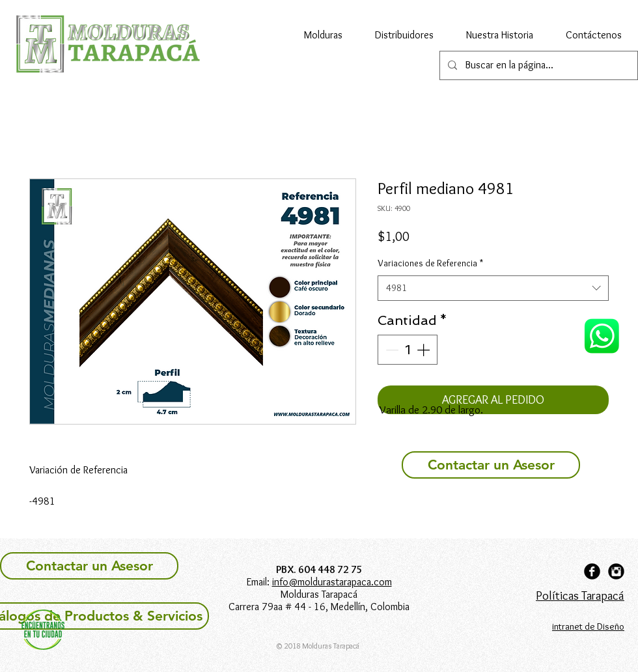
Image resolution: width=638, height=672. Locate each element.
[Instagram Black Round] (616, 571)
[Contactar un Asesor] (491, 465)
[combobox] (493, 288)
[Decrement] (391, 350)
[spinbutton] (408, 350)
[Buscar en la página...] (537, 65)
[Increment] (424, 350)
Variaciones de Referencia (430, 263)
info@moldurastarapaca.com (332, 582)
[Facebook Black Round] (592, 571)
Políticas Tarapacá (580, 595)
